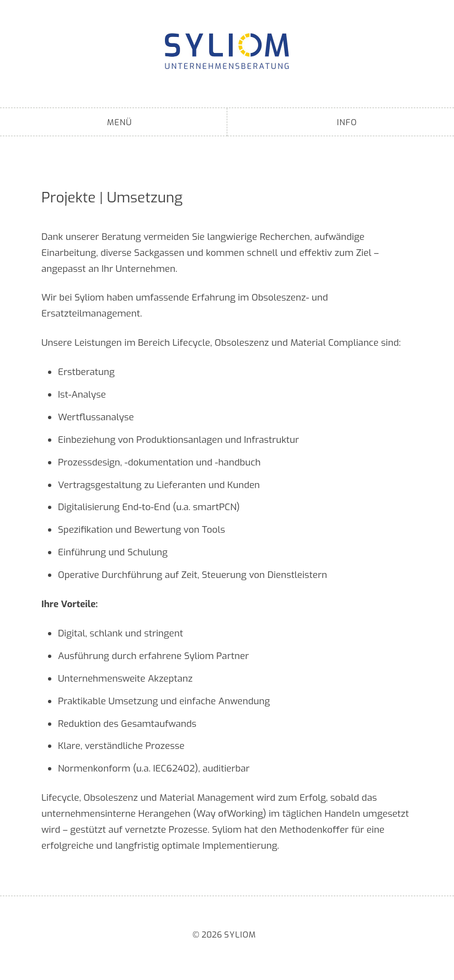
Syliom (227, 51)
